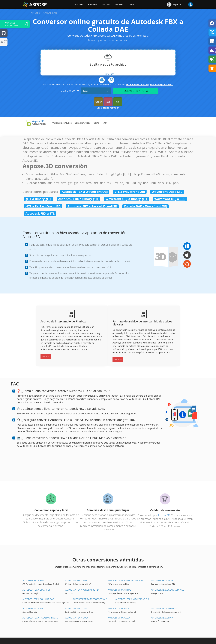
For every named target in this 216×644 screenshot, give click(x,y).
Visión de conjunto (62, 123)
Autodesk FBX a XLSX (119, 618)
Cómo (96, 123)
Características (82, 123)
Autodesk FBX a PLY (118, 608)
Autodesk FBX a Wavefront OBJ (85, 192)
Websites (119, 5)
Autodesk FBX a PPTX (162, 618)
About (131, 5)
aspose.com (105, 40)
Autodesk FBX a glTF (162, 580)
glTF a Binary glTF (38, 199)
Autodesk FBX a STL (40, 213)
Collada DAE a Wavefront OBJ (145, 206)
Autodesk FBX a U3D (76, 608)
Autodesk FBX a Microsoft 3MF (90, 599)
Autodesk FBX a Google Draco (168, 590)
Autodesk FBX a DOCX (77, 618)
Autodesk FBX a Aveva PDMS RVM (126, 580)
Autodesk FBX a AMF (76, 580)
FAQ (105, 123)
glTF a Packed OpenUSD (43, 206)
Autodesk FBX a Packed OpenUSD (92, 206)
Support (106, 5)
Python (98, 102)
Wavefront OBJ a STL (167, 192)
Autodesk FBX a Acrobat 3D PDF (82, 590)
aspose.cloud (122, 40)
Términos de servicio (137, 84)
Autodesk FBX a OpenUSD (164, 608)
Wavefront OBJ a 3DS (170, 199)
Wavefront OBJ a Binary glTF (127, 199)
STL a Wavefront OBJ (130, 192)
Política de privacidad (161, 84)
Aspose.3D (38, 121)
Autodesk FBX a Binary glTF (79, 199)
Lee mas (46, 356)
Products (79, 5)
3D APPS (35, 13)
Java (108, 102)
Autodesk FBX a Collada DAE (38, 599)
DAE (86, 91)
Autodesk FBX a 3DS (33, 580)
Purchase (93, 5)
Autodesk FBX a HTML (120, 590)
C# (118, 102)
